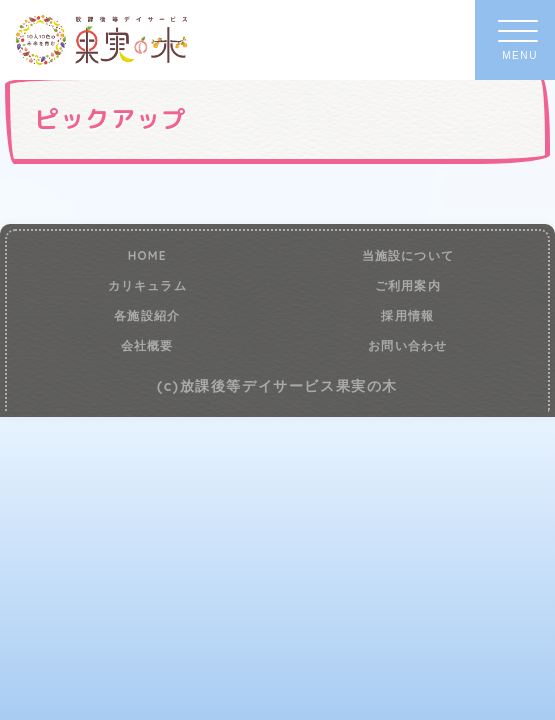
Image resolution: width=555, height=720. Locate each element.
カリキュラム (147, 286)
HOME (147, 256)
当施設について (408, 256)
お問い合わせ (407, 346)
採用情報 (407, 316)
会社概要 (147, 346)
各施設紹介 (147, 316)
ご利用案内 (408, 286)
